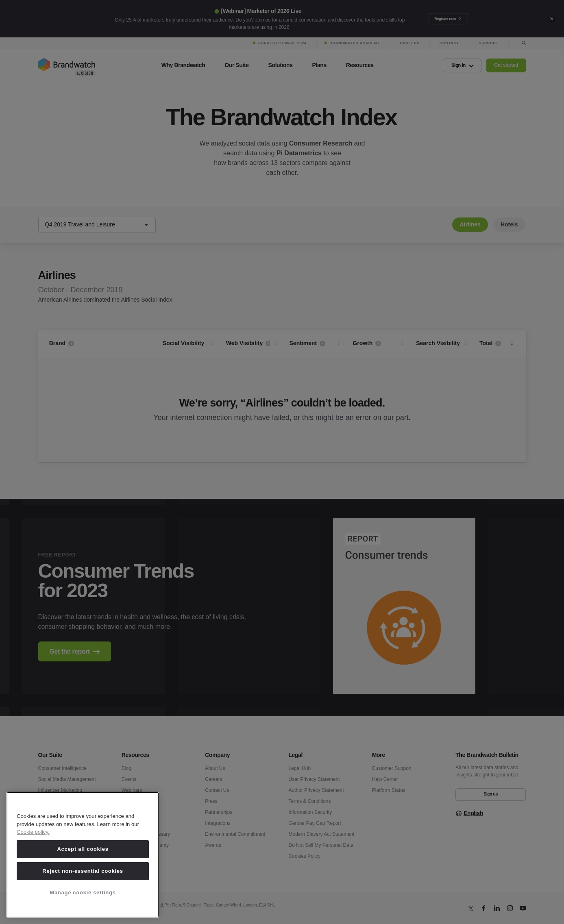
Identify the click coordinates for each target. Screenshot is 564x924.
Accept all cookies (83, 849)
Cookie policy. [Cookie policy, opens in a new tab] (33, 832)
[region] (83, 855)
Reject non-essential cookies (83, 871)
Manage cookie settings (83, 892)
